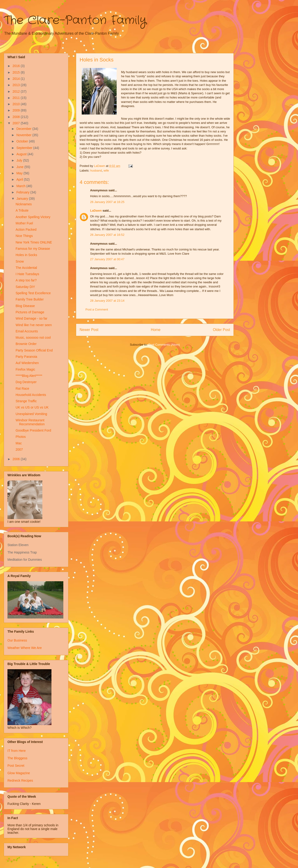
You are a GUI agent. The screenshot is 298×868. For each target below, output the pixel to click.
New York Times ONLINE (34, 242)
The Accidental (26, 268)
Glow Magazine (19, 773)
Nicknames (24, 204)
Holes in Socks (26, 255)
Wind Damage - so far (31, 318)
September (25, 148)
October (23, 141)
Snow (20, 261)
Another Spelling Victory (33, 217)
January (23, 199)
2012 (17, 91)
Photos (21, 437)
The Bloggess (17, 758)
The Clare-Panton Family (75, 20)
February (23, 192)
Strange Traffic (26, 401)
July (20, 160)
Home (156, 330)
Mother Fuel (24, 223)
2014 (17, 79)
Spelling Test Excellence (33, 293)
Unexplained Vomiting (31, 414)
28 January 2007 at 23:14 (107, 301)
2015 (17, 72)
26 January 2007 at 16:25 (107, 202)
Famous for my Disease (33, 249)
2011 (17, 98)
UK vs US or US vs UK (32, 407)
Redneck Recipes (20, 780)
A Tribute (22, 210)
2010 (17, 104)
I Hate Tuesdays (27, 274)
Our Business (17, 640)
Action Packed (26, 230)
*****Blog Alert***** (29, 376)
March (21, 186)
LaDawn (96, 211)
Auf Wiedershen (27, 363)
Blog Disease (25, 306)
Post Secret (16, 766)
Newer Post (89, 330)
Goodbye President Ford (33, 430)
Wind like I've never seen (34, 325)
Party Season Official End (34, 350)
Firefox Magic (25, 369)
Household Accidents (31, 395)
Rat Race (22, 388)
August (22, 154)
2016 (17, 66)
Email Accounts (27, 331)
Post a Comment (97, 309)
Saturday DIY (25, 287)
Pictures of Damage (30, 312)
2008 (17, 117)
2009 (17, 110)
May (20, 173)
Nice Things (24, 236)
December (24, 129)
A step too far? (26, 280)
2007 (17, 123)
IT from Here (17, 751)
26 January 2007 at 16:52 (107, 235)
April (20, 179)
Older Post (221, 330)
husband (96, 171)
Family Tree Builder (30, 299)
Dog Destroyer (26, 382)
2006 (17, 459)
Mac (19, 443)
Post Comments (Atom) (164, 345)
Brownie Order (26, 344)
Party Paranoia (26, 357)
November (24, 135)
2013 (17, 85)
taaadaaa (123, 127)
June (20, 167)
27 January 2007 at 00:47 (107, 259)
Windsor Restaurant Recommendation (30, 422)
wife (106, 171)
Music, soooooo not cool (33, 338)
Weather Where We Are (25, 648)
